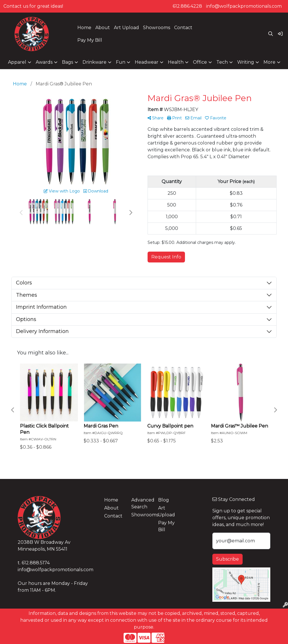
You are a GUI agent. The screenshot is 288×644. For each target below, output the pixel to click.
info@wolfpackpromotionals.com (244, 6)
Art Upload (126, 28)
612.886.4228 (187, 6)
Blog (164, 500)
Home (84, 28)
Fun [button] (121, 62)
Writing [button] (246, 62)
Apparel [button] (17, 62)
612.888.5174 (36, 563)
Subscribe (227, 559)
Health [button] (176, 62)
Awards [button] (44, 62)
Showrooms (157, 28)
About (103, 28)
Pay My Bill (90, 40)
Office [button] (200, 62)
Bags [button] (68, 62)
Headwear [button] (147, 62)
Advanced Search (141, 503)
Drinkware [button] (94, 62)
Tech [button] (222, 62)
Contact (183, 28)
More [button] (269, 62)
